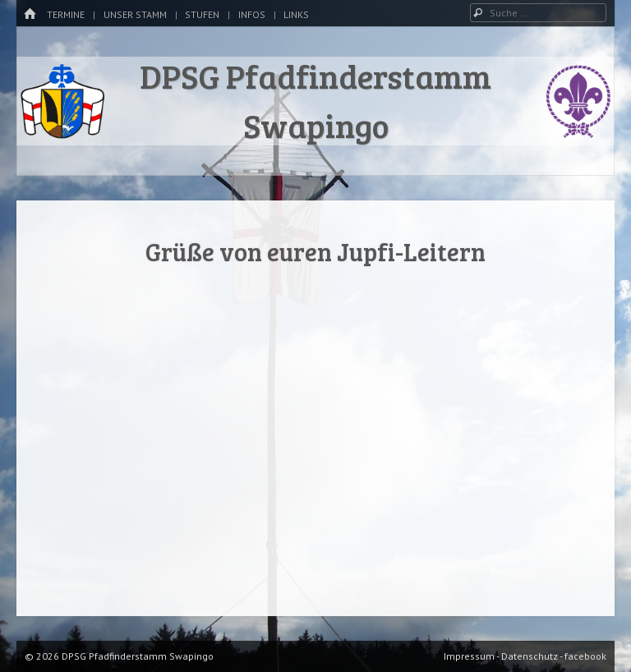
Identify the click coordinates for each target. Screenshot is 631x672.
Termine (66, 14)
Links (296, 14)
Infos (252, 14)
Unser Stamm (135, 14)
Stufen (202, 14)
